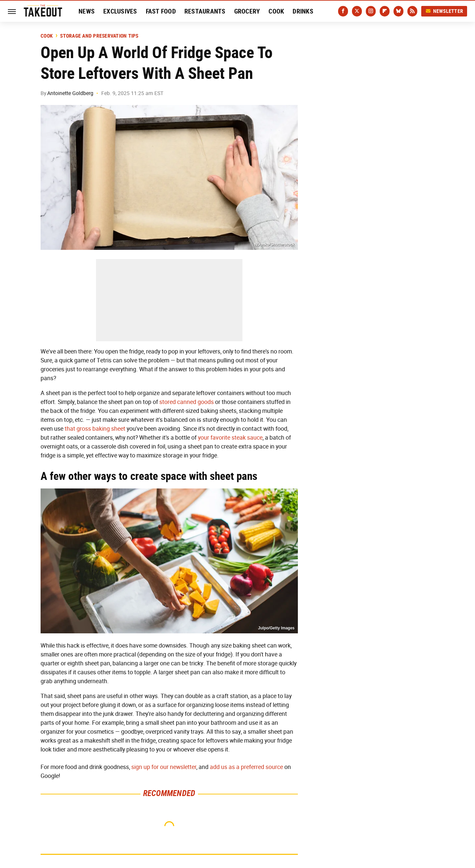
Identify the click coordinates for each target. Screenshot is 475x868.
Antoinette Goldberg (70, 93)
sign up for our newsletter (164, 767)
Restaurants (205, 11)
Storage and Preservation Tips (99, 36)
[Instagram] (371, 11)
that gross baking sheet (95, 429)
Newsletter (444, 11)
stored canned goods (187, 402)
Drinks (303, 11)
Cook (276, 11)
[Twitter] (357, 11)
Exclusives (120, 11)
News (87, 11)
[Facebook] (343, 11)
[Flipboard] (385, 11)
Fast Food (161, 11)
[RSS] (412, 11)
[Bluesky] (398, 11)
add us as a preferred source (246, 767)
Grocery (247, 11)
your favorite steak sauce (230, 438)
